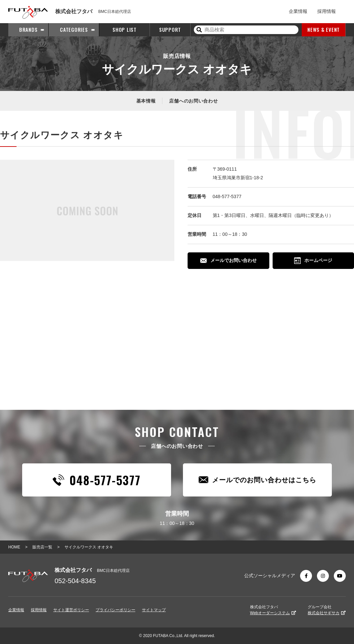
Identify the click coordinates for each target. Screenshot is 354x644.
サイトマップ (154, 610)
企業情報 (298, 11)
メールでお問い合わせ (228, 260)
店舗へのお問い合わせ (193, 101)
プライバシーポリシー (115, 610)
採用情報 (327, 11)
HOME (14, 547)
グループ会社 (327, 610)
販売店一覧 (42, 547)
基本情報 (146, 101)
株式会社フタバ (273, 610)
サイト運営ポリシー (71, 610)
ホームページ (313, 261)
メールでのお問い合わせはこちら (257, 480)
